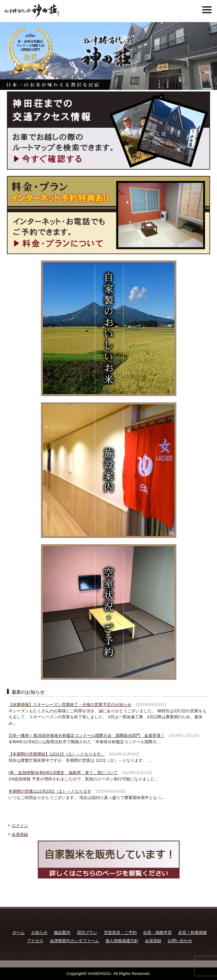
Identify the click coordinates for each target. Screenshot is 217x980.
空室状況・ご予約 (120, 933)
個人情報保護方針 (122, 941)
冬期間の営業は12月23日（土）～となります (50, 791)
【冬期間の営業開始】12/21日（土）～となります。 (57, 754)
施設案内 (62, 933)
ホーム (18, 933)
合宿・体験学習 (157, 933)
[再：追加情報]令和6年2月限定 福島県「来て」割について (63, 773)
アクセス (35, 941)
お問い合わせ (180, 941)
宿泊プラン (87, 933)
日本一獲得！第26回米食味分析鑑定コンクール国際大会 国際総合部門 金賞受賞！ (86, 735)
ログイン (20, 826)
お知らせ (39, 933)
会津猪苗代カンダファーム (74, 941)
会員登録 (20, 834)
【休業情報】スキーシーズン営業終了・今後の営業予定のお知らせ (70, 705)
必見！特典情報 (193, 933)
